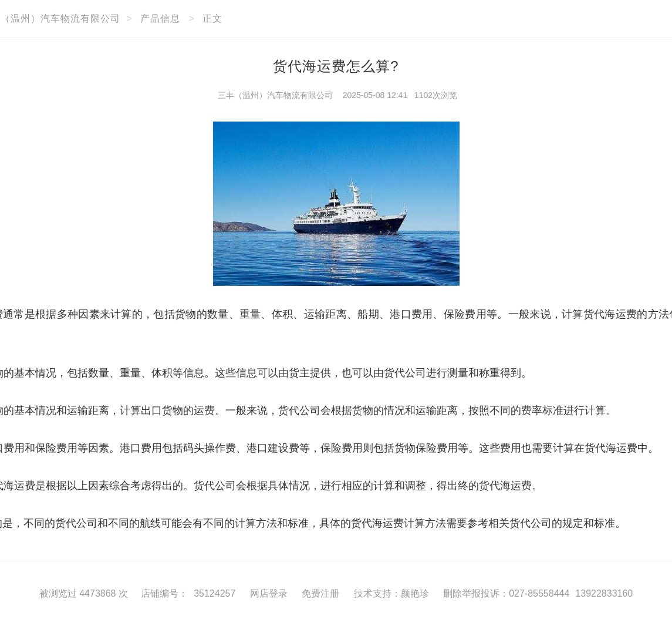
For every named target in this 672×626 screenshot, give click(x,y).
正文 (212, 18)
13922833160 (604, 593)
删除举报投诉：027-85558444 (506, 593)
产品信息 (160, 18)
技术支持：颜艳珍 (391, 593)
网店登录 (269, 593)
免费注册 (320, 593)
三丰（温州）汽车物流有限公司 (275, 95)
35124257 (215, 593)
